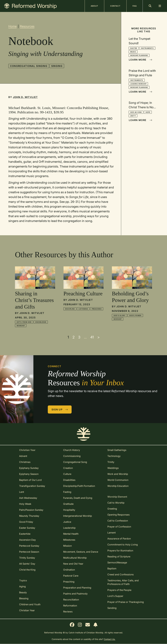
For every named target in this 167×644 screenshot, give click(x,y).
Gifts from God (24, 322)
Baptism (112, 568)
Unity (133, 116)
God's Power (135, 315)
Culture (67, 474)
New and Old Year (73, 564)
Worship (21, 326)
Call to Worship (116, 503)
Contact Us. (110, 639)
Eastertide (25, 534)
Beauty (23, 592)
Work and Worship (118, 474)
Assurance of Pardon (119, 539)
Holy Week (25, 504)
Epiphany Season (29, 474)
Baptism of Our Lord (30, 480)
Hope (148, 112)
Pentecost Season (29, 552)
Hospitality (69, 510)
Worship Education (118, 486)
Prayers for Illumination (120, 551)
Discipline (70, 309)
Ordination (69, 570)
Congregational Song (75, 462)
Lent (22, 492)
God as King (136, 112)
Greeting (112, 509)
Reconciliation (71, 600)
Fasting (67, 492)
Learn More (140, 60)
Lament (112, 533)
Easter (134, 48)
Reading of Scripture (119, 557)
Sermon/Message (117, 562)
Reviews (68, 612)
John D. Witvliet (25, 97)
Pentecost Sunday (29, 546)
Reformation (70, 606)
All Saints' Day (27, 564)
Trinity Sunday (27, 558)
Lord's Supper (115, 596)
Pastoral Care (71, 576)
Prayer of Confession (119, 527)
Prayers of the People (119, 590)
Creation (68, 468)
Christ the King (27, 570)
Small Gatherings (117, 450)
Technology (114, 456)
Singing (57, 66)
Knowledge (41, 322)
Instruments (147, 48)
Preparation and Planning (77, 588)
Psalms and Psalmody (75, 594)
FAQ (135, 6)
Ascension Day (27, 540)
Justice (67, 522)
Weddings (113, 468)
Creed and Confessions (120, 574)
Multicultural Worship (75, 558)
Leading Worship (138, 84)
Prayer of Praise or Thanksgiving (126, 602)
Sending (112, 608)
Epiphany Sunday (29, 468)
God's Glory (119, 315)
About (94, 6)
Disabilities (69, 480)
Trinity (111, 462)
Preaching (97, 309)
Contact (115, 6)
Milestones (69, 540)
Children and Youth (30, 604)
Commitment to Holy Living (123, 545)
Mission (67, 546)
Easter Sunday (27, 528)
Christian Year (27, 610)
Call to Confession (118, 521)
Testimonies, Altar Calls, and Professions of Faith (123, 582)
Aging (22, 586)
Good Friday (26, 522)
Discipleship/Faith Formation (79, 486)
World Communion (118, 480)
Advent (23, 456)
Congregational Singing (29, 66)
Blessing (24, 598)
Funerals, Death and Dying (78, 498)
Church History (72, 450)
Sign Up (60, 409)
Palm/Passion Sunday (31, 510)
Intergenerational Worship (78, 516)
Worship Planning (139, 55)
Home (13, 26)
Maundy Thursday (29, 516)
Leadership (69, 528)
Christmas (25, 462)
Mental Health (71, 534)
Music (133, 52)
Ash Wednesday (28, 498)
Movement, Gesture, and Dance (81, 552)
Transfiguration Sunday (32, 486)
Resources (27, 26)
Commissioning (72, 456)
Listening (83, 309)
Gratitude (68, 504)
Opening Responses (118, 515)
